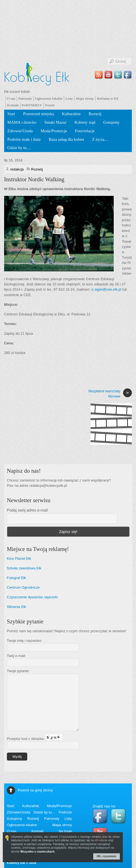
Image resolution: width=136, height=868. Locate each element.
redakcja (17, 169)
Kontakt (13, 105)
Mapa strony (85, 98)
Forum (50, 105)
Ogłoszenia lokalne (49, 98)
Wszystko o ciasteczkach (37, 852)
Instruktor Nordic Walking (34, 179)
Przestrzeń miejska (39, 114)
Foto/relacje (85, 131)
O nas (11, 98)
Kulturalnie (71, 114)
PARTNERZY (32, 105)
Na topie (65, 831)
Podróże (65, 812)
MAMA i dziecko (22, 122)
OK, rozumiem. (107, 856)
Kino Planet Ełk (19, 559)
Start (11, 114)
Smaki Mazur (55, 122)
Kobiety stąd (85, 122)
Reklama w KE (108, 98)
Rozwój (95, 114)
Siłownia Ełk (17, 607)
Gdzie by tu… (19, 148)
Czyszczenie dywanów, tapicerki (32, 597)
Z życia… (100, 139)
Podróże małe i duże (24, 139)
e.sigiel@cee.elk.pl (106, 289)
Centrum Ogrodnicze (23, 587)
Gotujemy (111, 122)
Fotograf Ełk (17, 578)
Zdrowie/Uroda (20, 131)
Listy (69, 98)
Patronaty (25, 98)
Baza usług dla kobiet (66, 139)
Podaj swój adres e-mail (27, 510)
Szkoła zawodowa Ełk (24, 568)
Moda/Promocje (54, 131)
